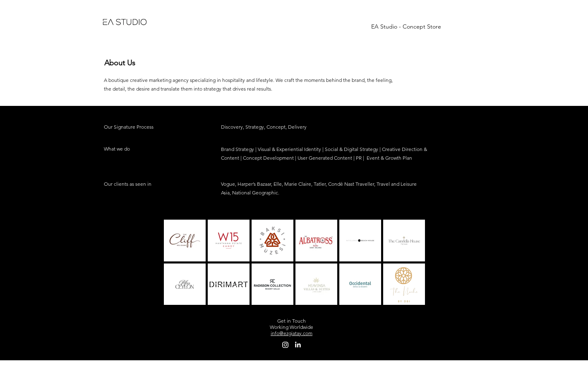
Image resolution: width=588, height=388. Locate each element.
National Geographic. (256, 193)
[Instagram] (285, 345)
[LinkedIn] (298, 345)
